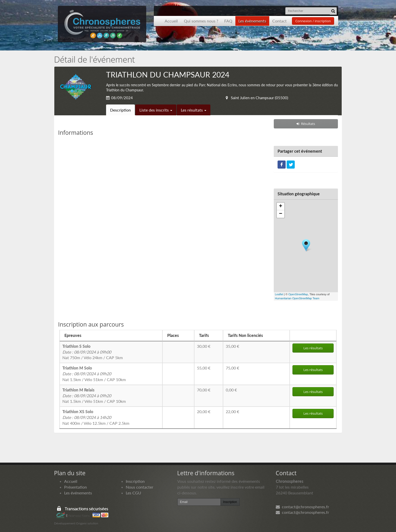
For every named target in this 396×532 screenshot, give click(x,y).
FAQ (228, 21)
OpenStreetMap (298, 294)
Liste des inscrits (156, 110)
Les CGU (133, 493)
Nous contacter (140, 487)
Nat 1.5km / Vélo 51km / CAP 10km (94, 374)
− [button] (280, 214)
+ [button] (280, 206)
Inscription (135, 481)
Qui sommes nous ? (201, 21)
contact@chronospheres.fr (302, 507)
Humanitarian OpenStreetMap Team (297, 298)
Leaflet (279, 294)
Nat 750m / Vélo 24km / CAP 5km (93, 352)
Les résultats (194, 110)
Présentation (76, 487)
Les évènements (252, 21)
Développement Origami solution (76, 523)
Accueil (171, 21)
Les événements (78, 493)
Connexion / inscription (313, 21)
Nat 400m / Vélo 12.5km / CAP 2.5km (96, 417)
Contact (279, 21)
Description (120, 110)
